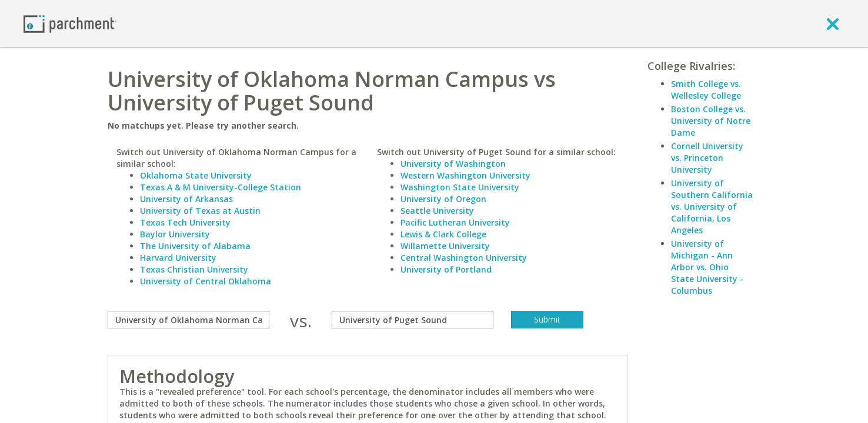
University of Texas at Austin (200, 211)
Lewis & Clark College (443, 234)
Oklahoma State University (196, 175)
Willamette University (445, 246)
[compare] (188, 320)
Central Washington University (464, 258)
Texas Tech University (185, 222)
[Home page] (70, 23)
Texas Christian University (194, 269)
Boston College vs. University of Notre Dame (711, 121)
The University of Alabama (195, 246)
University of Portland (446, 269)
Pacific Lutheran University (455, 222)
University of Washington (453, 164)
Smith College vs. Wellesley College (706, 90)
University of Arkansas (186, 199)
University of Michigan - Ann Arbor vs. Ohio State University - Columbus (707, 267)
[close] (833, 23)
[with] (413, 320)
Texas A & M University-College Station (221, 187)
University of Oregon (443, 199)
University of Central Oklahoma (206, 281)
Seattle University (437, 211)
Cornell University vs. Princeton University (707, 158)
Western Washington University (465, 175)
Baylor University (175, 234)
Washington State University (460, 187)
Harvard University (178, 258)
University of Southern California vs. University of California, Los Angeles (712, 207)
